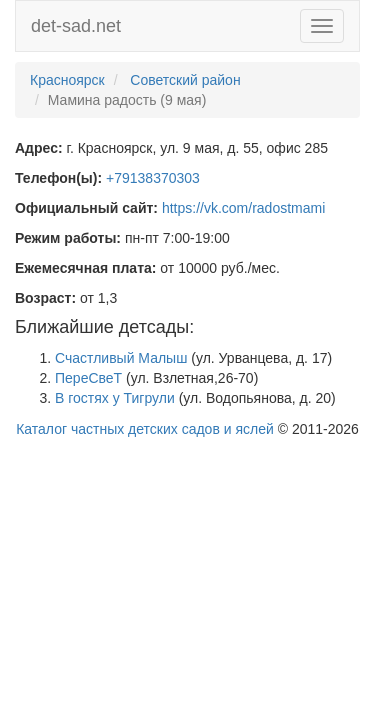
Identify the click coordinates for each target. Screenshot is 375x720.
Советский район (185, 80)
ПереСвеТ (88, 378)
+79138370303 (153, 178)
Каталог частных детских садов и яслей (145, 429)
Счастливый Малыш (121, 358)
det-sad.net (76, 26)
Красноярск (67, 80)
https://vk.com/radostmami (243, 208)
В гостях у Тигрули (115, 398)
